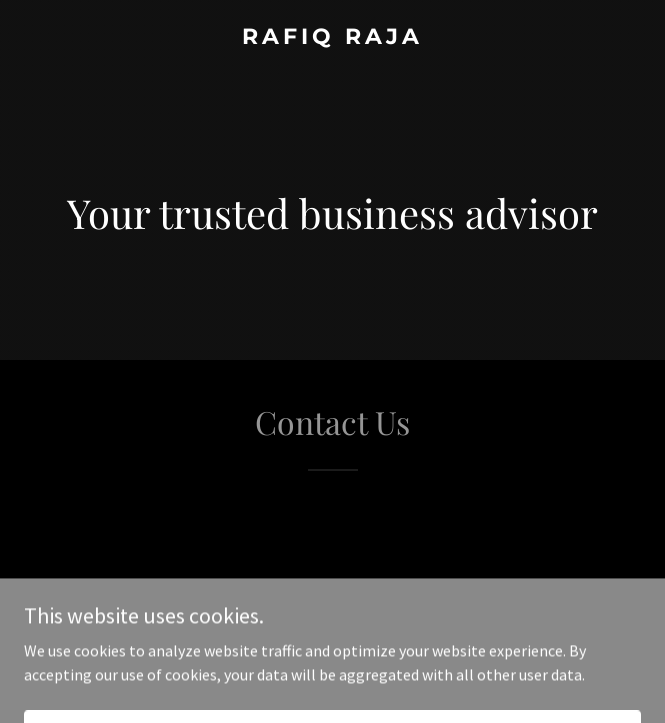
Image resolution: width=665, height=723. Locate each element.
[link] (332, 38)
